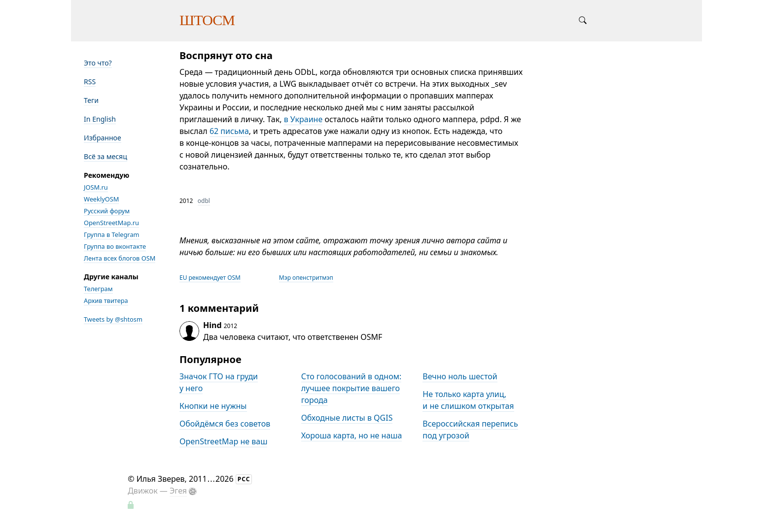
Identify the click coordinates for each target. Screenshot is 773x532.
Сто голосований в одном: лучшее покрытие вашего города (351, 388)
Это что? (98, 63)
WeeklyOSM (101, 199)
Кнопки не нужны (213, 406)
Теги (91, 100)
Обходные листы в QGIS (347, 418)
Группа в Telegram (112, 234)
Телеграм (98, 289)
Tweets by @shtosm (113, 319)
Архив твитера (106, 300)
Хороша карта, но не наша (352, 435)
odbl (204, 201)
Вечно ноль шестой (460, 376)
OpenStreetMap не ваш (223, 441)
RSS (90, 82)
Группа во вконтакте (115, 246)
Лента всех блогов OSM (120, 258)
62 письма (229, 131)
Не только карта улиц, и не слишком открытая (468, 400)
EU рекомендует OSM (210, 278)
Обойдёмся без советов (225, 424)
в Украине (303, 119)
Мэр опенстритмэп (306, 278)
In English (100, 119)
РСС (244, 479)
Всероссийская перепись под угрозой (470, 430)
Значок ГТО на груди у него (219, 382)
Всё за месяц (105, 156)
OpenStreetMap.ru (111, 223)
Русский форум (107, 211)
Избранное (103, 138)
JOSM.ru (96, 187)
